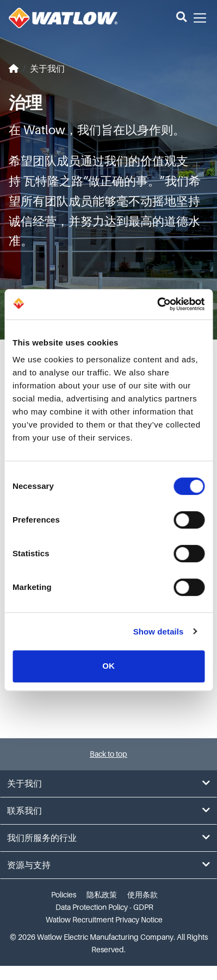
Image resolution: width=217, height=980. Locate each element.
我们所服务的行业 (108, 838)
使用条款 (142, 895)
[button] (181, 18)
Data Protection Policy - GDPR (104, 907)
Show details (159, 632)
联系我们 (108, 811)
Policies (64, 895)
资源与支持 (108, 865)
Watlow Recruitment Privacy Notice (104, 920)
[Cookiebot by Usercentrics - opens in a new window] (157, 304)
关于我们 (47, 69)
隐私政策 (102, 895)
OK (108, 666)
